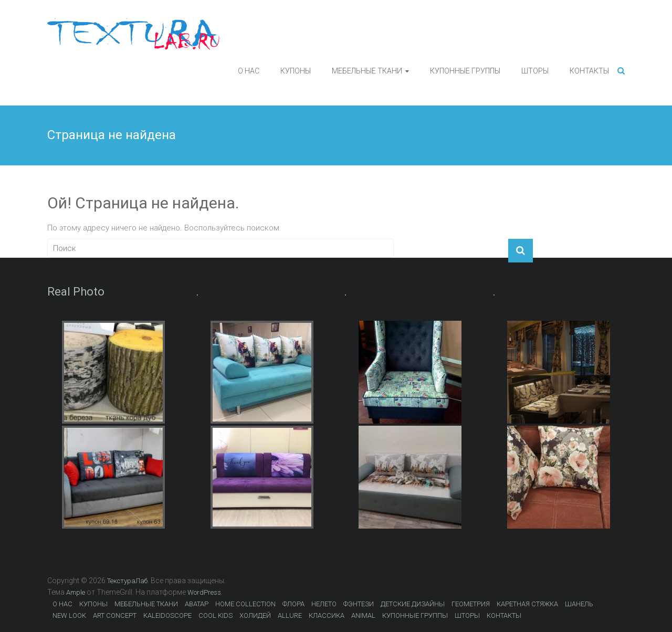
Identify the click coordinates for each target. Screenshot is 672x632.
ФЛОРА (293, 604)
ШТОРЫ (535, 71)
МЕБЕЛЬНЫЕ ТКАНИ (367, 71)
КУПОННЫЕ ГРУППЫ (465, 71)
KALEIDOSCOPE (167, 615)
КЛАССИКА (327, 615)
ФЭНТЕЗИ (359, 604)
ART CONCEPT (115, 615)
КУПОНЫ (296, 71)
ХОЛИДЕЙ (255, 615)
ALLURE (290, 615)
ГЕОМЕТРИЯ (471, 604)
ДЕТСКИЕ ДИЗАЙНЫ (413, 604)
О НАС (249, 71)
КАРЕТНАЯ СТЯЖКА (527, 604)
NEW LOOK (69, 615)
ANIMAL (363, 615)
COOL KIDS (216, 615)
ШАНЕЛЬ (579, 604)
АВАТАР (197, 604)
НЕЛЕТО (324, 604)
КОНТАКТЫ (589, 71)
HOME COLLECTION (245, 604)
